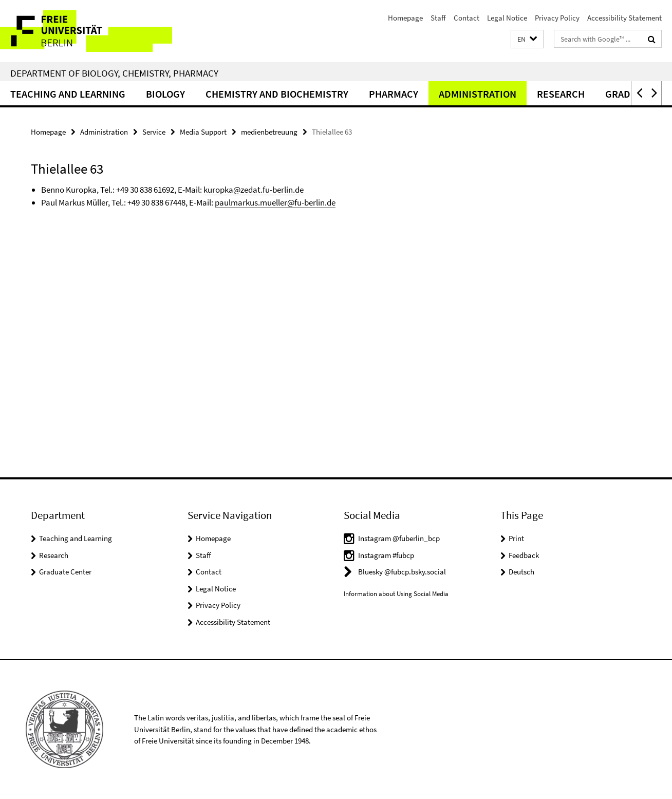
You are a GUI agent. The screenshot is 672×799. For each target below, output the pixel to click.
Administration (478, 94)
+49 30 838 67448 (156, 202)
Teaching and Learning (68, 94)
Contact (466, 18)
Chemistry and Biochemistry (277, 94)
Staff (438, 18)
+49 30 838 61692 (145, 190)
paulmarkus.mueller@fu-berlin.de (275, 202)
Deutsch (521, 572)
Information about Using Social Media (396, 594)
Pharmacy (394, 94)
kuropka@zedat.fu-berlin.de (254, 190)
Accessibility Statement (624, 18)
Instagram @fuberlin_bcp (399, 538)
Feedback (524, 555)
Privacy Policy (557, 18)
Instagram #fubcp (386, 555)
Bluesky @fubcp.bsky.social (402, 572)
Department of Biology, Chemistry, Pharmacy (114, 73)
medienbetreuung (269, 132)
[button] (527, 39)
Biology (165, 94)
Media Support (203, 132)
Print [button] (516, 538)
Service (154, 132)
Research (561, 94)
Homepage (405, 18)
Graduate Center (65, 572)
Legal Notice (507, 18)
